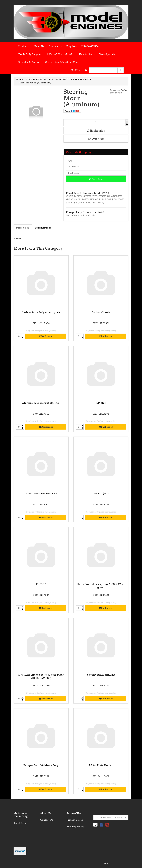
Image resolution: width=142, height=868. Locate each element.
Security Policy (75, 827)
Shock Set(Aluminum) (101, 675)
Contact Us (55, 46)
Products (23, 46)
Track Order (21, 823)
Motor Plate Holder (101, 765)
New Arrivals (87, 54)
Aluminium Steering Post (41, 494)
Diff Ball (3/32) (101, 494)
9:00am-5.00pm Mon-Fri (60, 54)
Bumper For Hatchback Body (41, 765)
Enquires (71, 46)
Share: (72, 111)
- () (76, 70)
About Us (39, 46)
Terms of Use (74, 813)
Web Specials (107, 54)
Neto (105, 863)
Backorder (96, 131)
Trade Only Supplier (30, 54)
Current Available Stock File (61, 62)
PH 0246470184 (90, 46)
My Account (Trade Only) (21, 815)
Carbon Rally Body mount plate (41, 312)
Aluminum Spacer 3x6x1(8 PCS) (41, 403)
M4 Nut (101, 403)
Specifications (43, 228)
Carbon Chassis (101, 312)
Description (23, 228)
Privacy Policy (75, 820)
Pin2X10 (41, 584)
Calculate (96, 179)
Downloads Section (29, 62)
